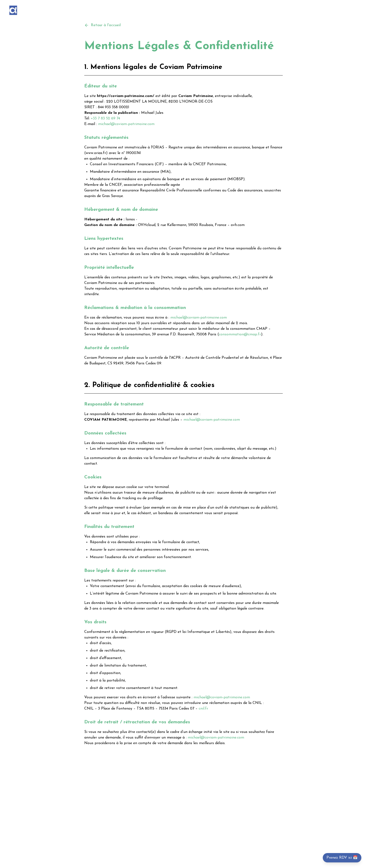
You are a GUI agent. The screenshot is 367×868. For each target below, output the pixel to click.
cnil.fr (203, 709)
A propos (328, 10)
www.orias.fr (96, 153)
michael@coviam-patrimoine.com (126, 124)
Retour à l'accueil (103, 25)
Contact (351, 10)
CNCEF (116, 185)
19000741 (133, 153)
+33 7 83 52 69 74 (105, 118)
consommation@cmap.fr (240, 334)
